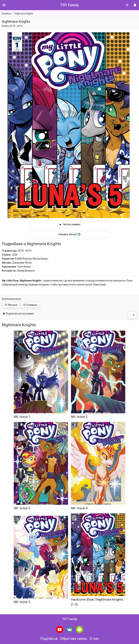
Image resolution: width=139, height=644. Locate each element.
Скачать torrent (69, 234)
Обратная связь (74, 639)
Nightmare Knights (24, 14)
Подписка (49, 639)
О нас (94, 639)
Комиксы (7, 14)
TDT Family (69, 5)
